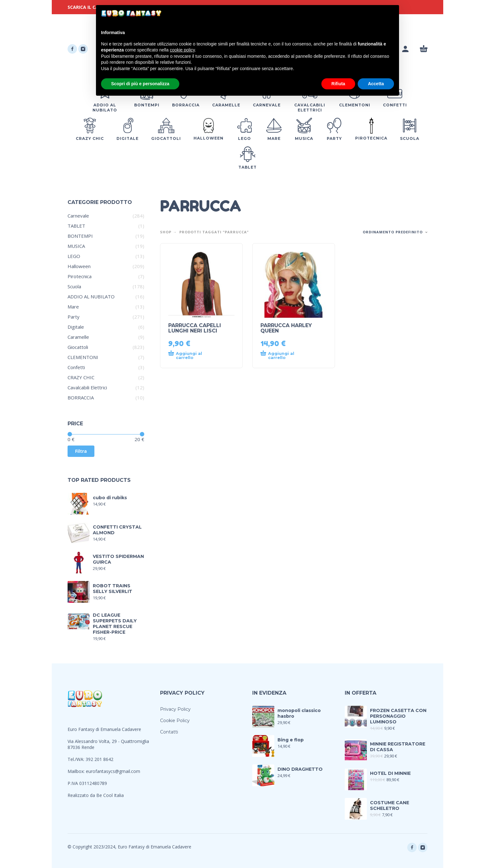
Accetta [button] (376, 84)
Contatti (169, 732)
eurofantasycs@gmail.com (113, 771)
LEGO (74, 256)
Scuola (74, 286)
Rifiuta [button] (338, 84)
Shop (166, 232)
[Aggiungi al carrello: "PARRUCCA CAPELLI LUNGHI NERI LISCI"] (190, 356)
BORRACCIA (81, 398)
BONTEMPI (80, 236)
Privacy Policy (175, 709)
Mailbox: (77, 771)
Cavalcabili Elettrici (87, 387)
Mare (73, 307)
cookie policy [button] (182, 50)
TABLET (76, 226)
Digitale (76, 327)
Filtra (81, 451)
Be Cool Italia (110, 795)
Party (74, 317)
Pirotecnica (80, 276)
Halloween (79, 266)
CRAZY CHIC (81, 377)
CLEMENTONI (83, 357)
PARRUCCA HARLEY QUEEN (286, 328)
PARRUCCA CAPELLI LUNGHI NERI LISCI (195, 328)
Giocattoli (78, 347)
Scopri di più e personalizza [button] (140, 84)
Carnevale (78, 216)
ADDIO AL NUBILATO (91, 296)
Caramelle (78, 337)
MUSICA (76, 246)
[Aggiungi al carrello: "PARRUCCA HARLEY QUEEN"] (282, 356)
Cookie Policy (175, 721)
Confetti (76, 367)
